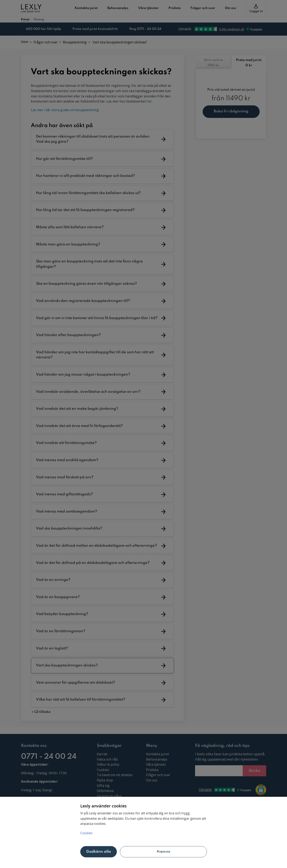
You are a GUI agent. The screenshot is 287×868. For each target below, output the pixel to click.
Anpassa (163, 852)
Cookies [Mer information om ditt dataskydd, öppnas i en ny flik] (86, 833)
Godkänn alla (99, 852)
